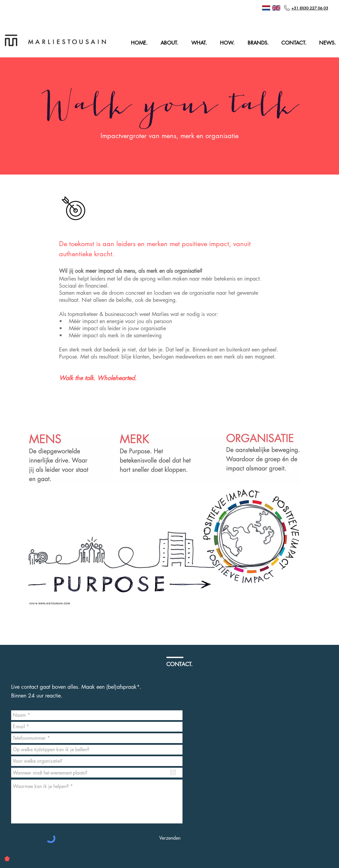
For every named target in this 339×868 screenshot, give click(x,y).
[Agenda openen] (173, 772)
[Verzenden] (170, 838)
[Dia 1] (170, 169)
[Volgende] (325, 116)
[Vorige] (14, 116)
